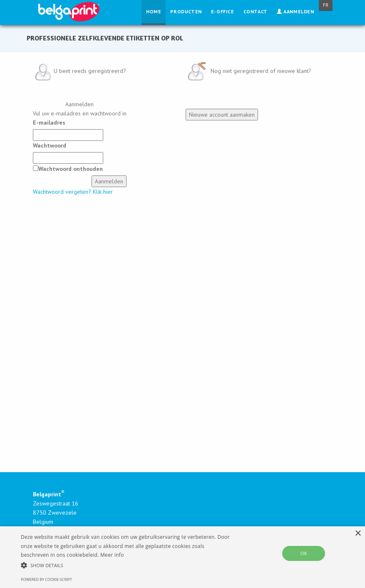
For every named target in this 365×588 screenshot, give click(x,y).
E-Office (223, 11)
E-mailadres (49, 123)
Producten (186, 11)
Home (154, 11)
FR (326, 5)
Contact (256, 11)
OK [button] (304, 553)
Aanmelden (295, 11)
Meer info (112, 555)
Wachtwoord (50, 145)
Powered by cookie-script (46, 579)
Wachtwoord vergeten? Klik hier (73, 192)
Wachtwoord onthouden (71, 169)
